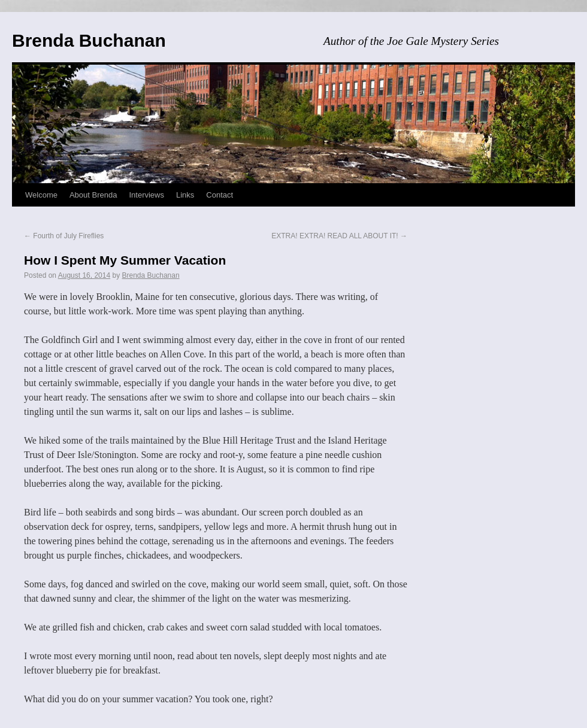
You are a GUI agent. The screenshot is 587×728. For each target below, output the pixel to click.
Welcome (41, 195)
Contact (220, 195)
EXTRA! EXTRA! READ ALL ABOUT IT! (339, 236)
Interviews (146, 195)
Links (185, 195)
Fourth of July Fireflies (64, 236)
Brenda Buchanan (89, 40)
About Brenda (93, 195)
